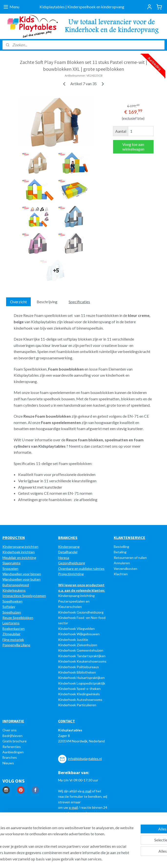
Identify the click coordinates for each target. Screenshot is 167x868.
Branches (10, 757)
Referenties (12, 747)
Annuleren (122, 563)
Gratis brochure (15, 741)
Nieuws (8, 763)
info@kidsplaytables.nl (85, 759)
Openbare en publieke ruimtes (81, 569)
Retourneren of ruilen (130, 558)
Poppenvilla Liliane (16, 645)
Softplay (9, 607)
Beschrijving (47, 302)
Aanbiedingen (13, 752)
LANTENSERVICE (131, 537)
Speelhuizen (12, 612)
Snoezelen (10, 569)
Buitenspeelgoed (16, 585)
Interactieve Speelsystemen (24, 596)
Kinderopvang (69, 547)
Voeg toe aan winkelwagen (133, 147)
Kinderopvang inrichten (20, 547)
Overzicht (18, 302)
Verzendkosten (125, 569)
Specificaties (79, 302)
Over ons (10, 730)
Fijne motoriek (13, 640)
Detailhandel (68, 552)
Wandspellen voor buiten (21, 579)
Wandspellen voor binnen (22, 574)
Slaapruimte (11, 563)
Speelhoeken (12, 601)
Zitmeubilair (11, 634)
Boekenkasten (14, 629)
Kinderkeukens (14, 590)
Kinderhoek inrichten (19, 552)
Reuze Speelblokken (18, 618)
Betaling (120, 552)
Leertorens (11, 623)
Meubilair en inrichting (19, 558)
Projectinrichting (71, 574)
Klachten (121, 574)
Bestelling (121, 547)
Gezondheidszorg (72, 563)
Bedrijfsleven (12, 736)
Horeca (64, 558)
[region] (51, 831)
